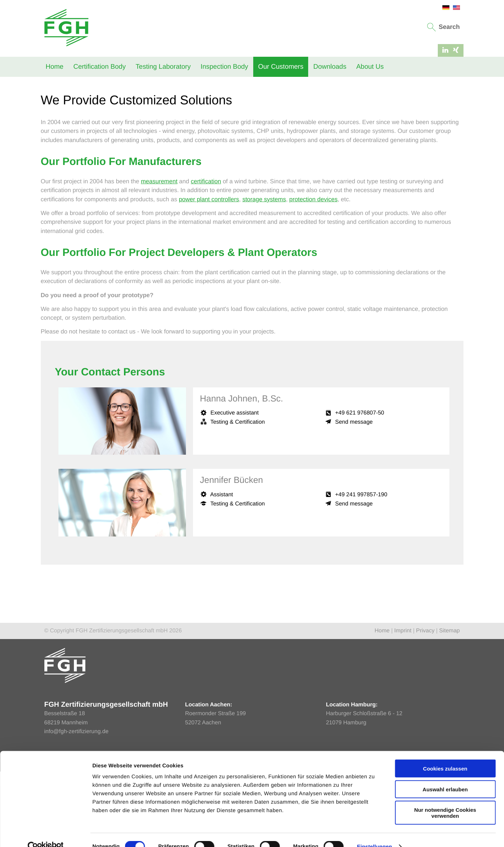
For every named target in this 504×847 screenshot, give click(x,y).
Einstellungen (374, 833)
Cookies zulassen (445, 755)
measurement (159, 257)
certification (206, 257)
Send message (354, 498)
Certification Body (99, 67)
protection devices (313, 275)
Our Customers (281, 67)
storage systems (264, 275)
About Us (370, 67)
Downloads (330, 67)
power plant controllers (209, 275)
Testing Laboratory (163, 67)
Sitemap (450, 706)
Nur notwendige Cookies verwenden (445, 799)
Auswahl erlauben (445, 776)
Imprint (403, 706)
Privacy (425, 706)
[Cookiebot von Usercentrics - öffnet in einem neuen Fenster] (46, 833)
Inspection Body (224, 67)
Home (55, 67)
